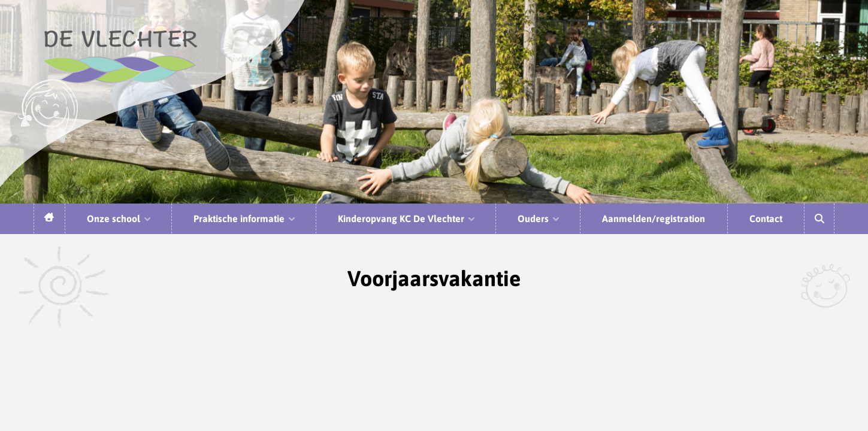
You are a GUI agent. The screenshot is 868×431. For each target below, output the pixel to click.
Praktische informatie (245, 218)
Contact (766, 218)
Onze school (120, 218)
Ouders (539, 218)
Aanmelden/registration (654, 218)
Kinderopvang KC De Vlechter (407, 218)
